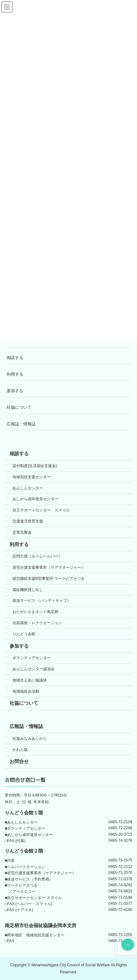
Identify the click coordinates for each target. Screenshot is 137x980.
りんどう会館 (24, 634)
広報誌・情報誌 (21, 424)
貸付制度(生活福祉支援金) (35, 466)
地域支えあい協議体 (30, 680)
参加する (15, 391)
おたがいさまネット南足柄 (35, 612)
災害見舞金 (22, 532)
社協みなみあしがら (30, 739)
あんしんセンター (28, 488)
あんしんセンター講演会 (33, 669)
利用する (15, 374)
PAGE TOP (127, 945)
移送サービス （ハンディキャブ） (42, 601)
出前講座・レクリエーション (37, 623)
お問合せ (19, 761)
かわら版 (20, 750)
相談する (15, 358)
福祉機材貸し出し (28, 590)
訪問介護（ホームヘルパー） (37, 556)
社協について (19, 407)
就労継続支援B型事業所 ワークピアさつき (49, 579)
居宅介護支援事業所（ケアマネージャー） (49, 567)
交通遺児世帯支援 (28, 521)
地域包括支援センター (32, 477)
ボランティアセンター (32, 658)
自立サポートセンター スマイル (41, 510)
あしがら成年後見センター (35, 499)
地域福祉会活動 (26, 691)
